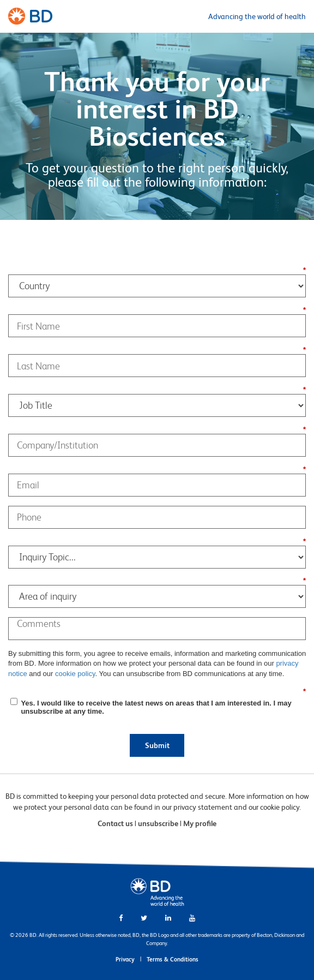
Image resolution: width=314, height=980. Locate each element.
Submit (157, 745)
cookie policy (75, 674)
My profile (200, 823)
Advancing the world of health (257, 16)
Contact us (115, 823)
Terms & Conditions (173, 959)
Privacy (125, 959)
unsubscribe (158, 823)
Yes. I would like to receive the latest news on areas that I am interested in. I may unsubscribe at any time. (156, 707)
